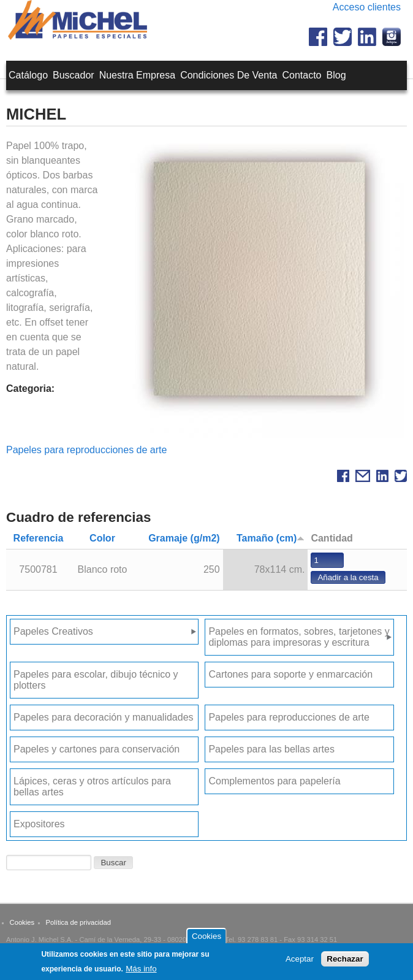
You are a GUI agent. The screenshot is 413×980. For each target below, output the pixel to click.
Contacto (301, 75)
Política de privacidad (78, 922)
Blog (336, 75)
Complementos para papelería (274, 781)
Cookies (22, 922)
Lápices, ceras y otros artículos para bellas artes (92, 787)
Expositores (39, 824)
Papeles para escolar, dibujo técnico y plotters (96, 680)
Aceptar (300, 962)
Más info (141, 972)
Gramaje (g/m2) (184, 538)
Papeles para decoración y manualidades (104, 717)
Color (102, 538)
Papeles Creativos (53, 631)
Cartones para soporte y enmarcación (290, 674)
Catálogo (28, 75)
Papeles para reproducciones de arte (86, 450)
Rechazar (345, 962)
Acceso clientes (367, 7)
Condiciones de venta (229, 75)
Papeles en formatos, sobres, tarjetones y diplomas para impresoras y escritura (299, 637)
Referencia (39, 538)
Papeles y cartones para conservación (97, 749)
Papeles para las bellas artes (271, 749)
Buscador (74, 75)
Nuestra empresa (138, 75)
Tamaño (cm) (271, 538)
